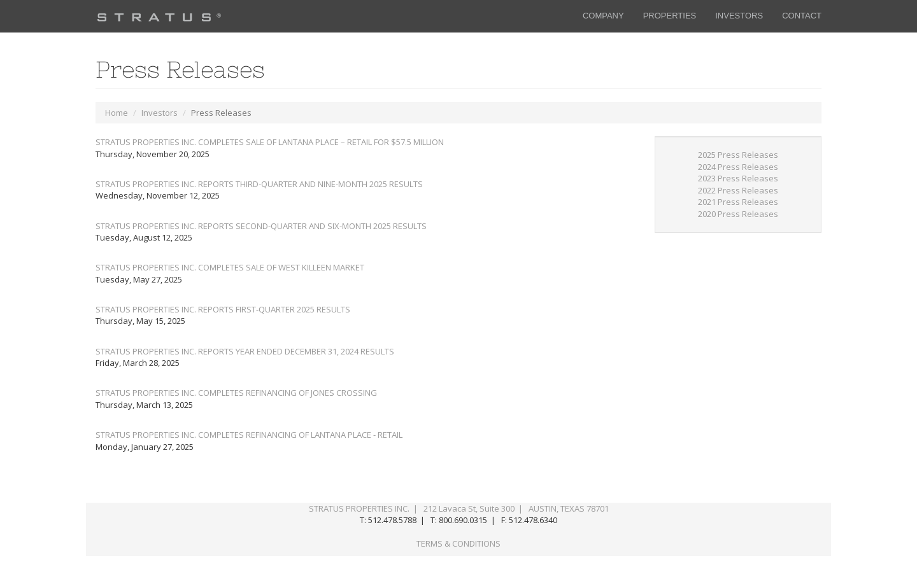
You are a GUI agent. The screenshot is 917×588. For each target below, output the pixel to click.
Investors (160, 113)
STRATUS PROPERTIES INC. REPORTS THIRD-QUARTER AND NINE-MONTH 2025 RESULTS (259, 184)
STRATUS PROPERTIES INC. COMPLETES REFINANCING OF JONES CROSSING (236, 393)
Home (117, 113)
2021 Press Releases (738, 202)
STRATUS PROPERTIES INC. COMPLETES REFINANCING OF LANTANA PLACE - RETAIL (249, 435)
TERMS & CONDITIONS (458, 543)
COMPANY (603, 16)
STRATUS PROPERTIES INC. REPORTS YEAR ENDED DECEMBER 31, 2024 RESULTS (245, 351)
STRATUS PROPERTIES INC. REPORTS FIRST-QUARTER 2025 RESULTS (223, 309)
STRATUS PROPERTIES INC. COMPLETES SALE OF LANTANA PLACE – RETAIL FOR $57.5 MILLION (270, 142)
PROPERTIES (670, 16)
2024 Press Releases (738, 167)
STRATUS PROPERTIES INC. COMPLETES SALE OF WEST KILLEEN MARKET (230, 267)
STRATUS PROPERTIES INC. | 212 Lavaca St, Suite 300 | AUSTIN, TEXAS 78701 (459, 508)
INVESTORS (739, 16)
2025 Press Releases (738, 155)
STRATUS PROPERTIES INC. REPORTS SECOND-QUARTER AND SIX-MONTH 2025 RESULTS (261, 226)
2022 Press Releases (738, 190)
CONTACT (802, 16)
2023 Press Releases (738, 178)
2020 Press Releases (738, 214)
